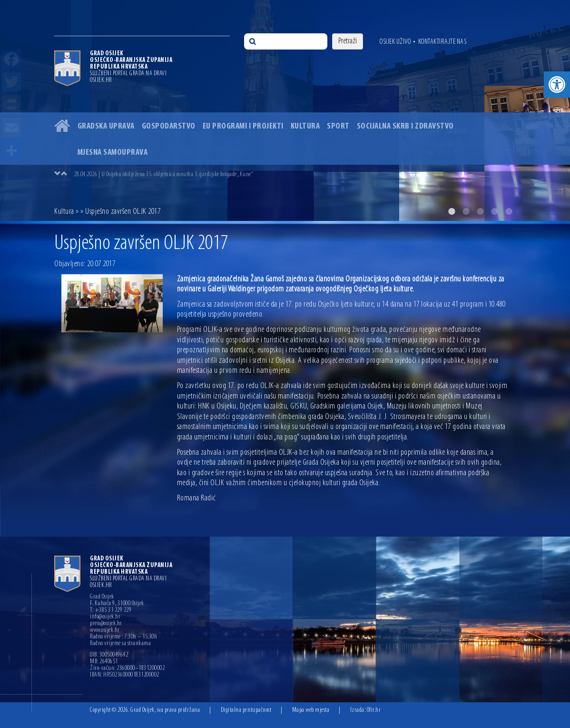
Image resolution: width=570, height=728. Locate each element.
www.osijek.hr (105, 630)
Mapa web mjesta (311, 710)
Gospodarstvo (169, 126)
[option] (285, 110)
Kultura (305, 126)
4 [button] (494, 211)
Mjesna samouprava (113, 153)
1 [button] (452, 211)
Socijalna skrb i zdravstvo (405, 126)
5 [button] (509, 211)
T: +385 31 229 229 (111, 610)
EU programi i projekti (243, 126)
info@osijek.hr (105, 617)
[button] (557, 85)
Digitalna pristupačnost (246, 710)
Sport (338, 126)
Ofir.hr (374, 710)
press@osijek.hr (106, 624)
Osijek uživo (395, 42)
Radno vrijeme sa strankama (120, 644)
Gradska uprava (106, 126)
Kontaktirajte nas (442, 42)
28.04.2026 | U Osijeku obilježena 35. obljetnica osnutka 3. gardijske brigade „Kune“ (163, 175)
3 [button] (480, 211)
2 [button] (466, 211)
